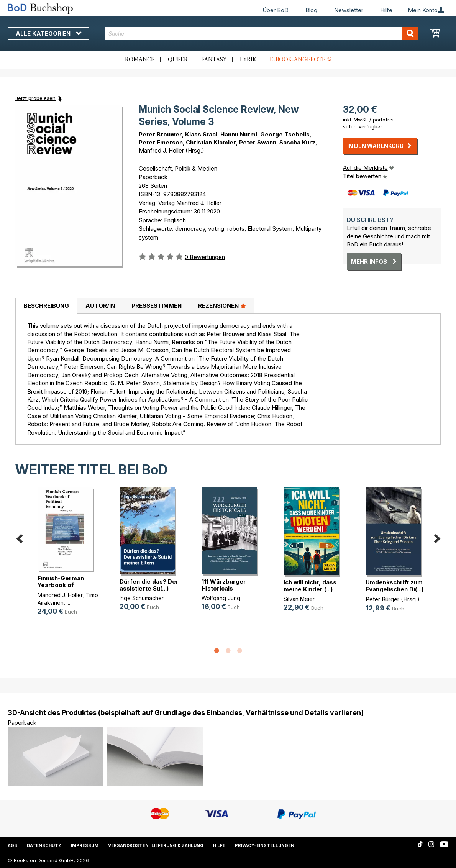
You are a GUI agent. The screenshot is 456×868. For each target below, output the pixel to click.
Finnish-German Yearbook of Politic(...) (61, 585)
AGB (12, 845)
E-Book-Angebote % (301, 60)
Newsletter (349, 10)
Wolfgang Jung (221, 598)
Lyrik (248, 60)
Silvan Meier (299, 599)
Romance (140, 60)
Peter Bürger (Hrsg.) (393, 599)
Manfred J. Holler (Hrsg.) (171, 150)
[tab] (46, 306)
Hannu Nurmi (239, 134)
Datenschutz (44, 845)
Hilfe (386, 10)
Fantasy (214, 60)
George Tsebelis (285, 134)
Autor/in (100, 306)
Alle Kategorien (48, 34)
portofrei (383, 120)
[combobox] (261, 34)
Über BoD (276, 10)
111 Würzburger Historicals (224, 585)
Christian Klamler (211, 142)
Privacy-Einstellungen (265, 845)
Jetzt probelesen (35, 98)
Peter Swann (258, 142)
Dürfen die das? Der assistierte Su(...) (149, 585)
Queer (178, 60)
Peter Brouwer (160, 134)
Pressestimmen (157, 306)
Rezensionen (222, 305)
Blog (311, 10)
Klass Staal (201, 134)
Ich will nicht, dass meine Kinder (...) (310, 586)
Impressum (85, 845)
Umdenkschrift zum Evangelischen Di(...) (394, 586)
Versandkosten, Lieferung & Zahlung (156, 845)
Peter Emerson (161, 142)
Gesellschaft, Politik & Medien (178, 168)
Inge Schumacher (142, 598)
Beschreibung (46, 306)
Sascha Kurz (297, 142)
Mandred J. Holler (60, 595)
